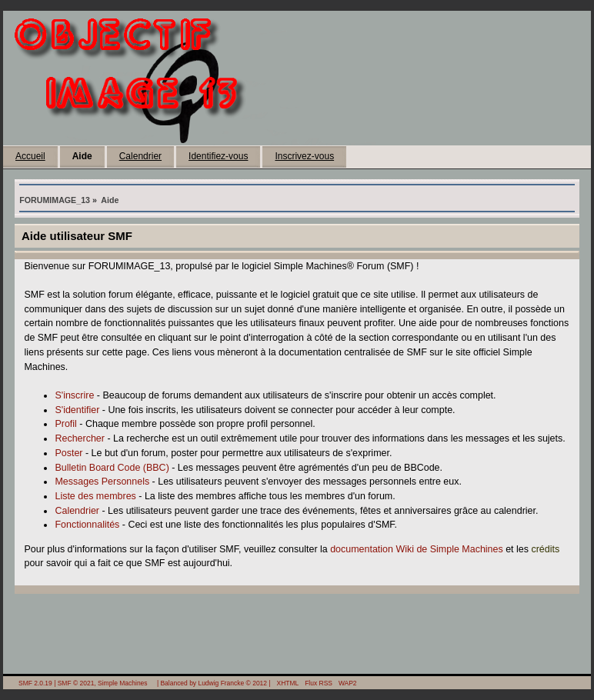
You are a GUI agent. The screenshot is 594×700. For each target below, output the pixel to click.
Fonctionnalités (87, 525)
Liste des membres (95, 496)
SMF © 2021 (76, 683)
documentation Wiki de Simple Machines (417, 549)
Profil (65, 424)
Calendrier (140, 156)
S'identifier (77, 410)
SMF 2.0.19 (35, 683)
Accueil (30, 156)
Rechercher (79, 438)
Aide (82, 156)
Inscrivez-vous (304, 156)
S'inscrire (74, 395)
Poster (68, 453)
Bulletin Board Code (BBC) (112, 468)
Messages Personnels (102, 482)
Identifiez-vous (218, 156)
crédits (545, 549)
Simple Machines (122, 683)
